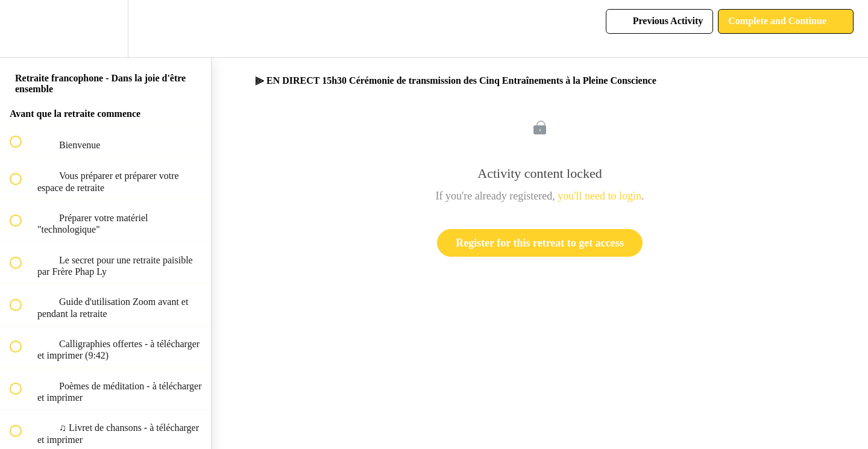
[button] (22, 29)
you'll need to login (599, 196)
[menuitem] (105, 29)
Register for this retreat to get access (540, 243)
